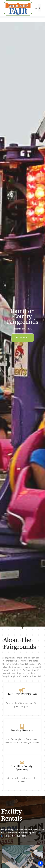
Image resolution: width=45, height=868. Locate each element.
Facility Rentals (22, 730)
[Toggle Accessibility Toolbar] (41, 864)
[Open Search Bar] (36, 8)
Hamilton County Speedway (22, 768)
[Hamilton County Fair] (22, 690)
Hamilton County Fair (22, 694)
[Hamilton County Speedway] (22, 762)
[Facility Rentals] (22, 726)
